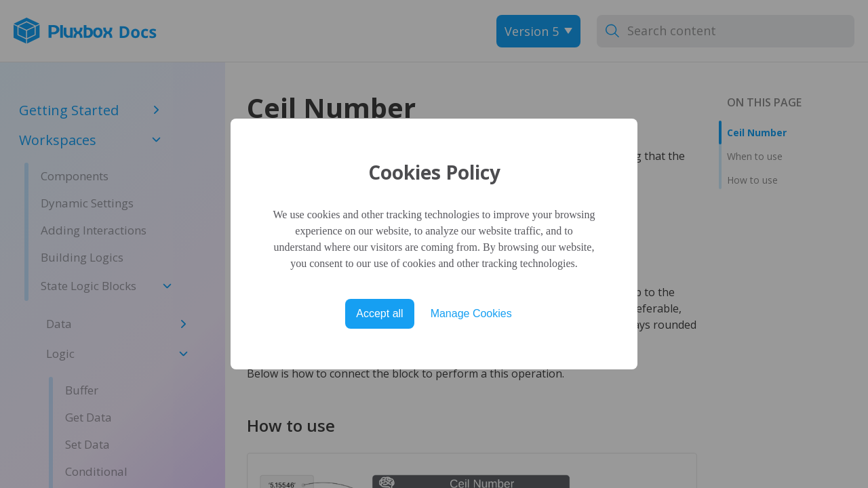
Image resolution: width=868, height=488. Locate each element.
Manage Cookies (471, 313)
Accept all (379, 313)
